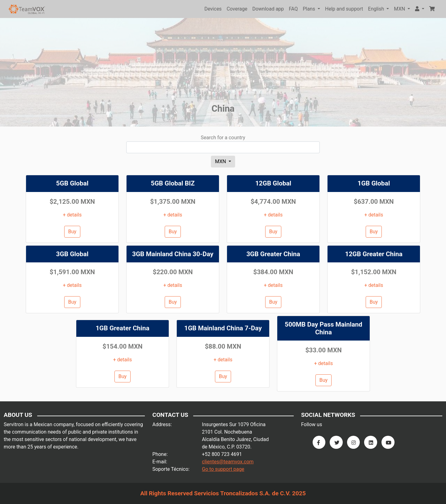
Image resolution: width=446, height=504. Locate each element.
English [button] (377, 9)
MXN (221, 161)
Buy (72, 232)
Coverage (237, 9)
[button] (420, 9)
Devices (213, 9)
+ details (72, 215)
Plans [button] (310, 9)
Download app (268, 9)
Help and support (344, 9)
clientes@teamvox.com (228, 462)
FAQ (293, 9)
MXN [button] (400, 9)
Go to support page (223, 469)
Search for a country (223, 138)
